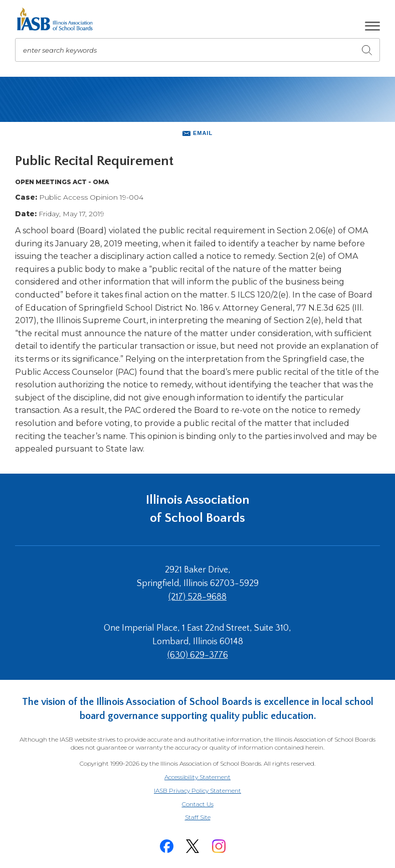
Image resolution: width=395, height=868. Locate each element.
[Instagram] (219, 846)
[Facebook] (166, 846)
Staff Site (210, 818)
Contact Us (198, 804)
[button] (372, 26)
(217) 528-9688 (197, 597)
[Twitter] (192, 846)
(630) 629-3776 (198, 655)
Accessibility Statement (197, 777)
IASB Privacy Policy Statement (197, 790)
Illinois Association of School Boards (198, 509)
